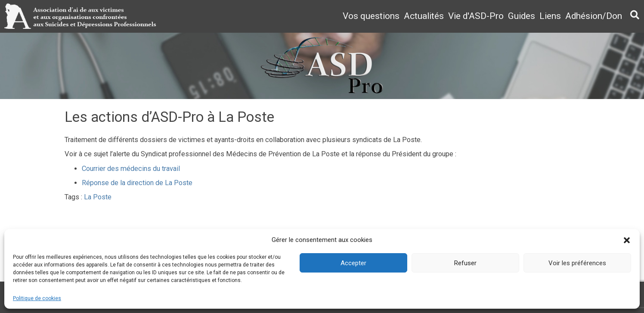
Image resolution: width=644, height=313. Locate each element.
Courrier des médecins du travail (131, 169)
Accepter (353, 263)
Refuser (465, 263)
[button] (627, 240)
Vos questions (371, 16)
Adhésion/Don (594, 16)
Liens (550, 16)
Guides (522, 16)
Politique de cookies (37, 298)
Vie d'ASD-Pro (476, 16)
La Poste (98, 197)
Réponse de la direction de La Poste (137, 183)
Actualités (424, 16)
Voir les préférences (577, 263)
